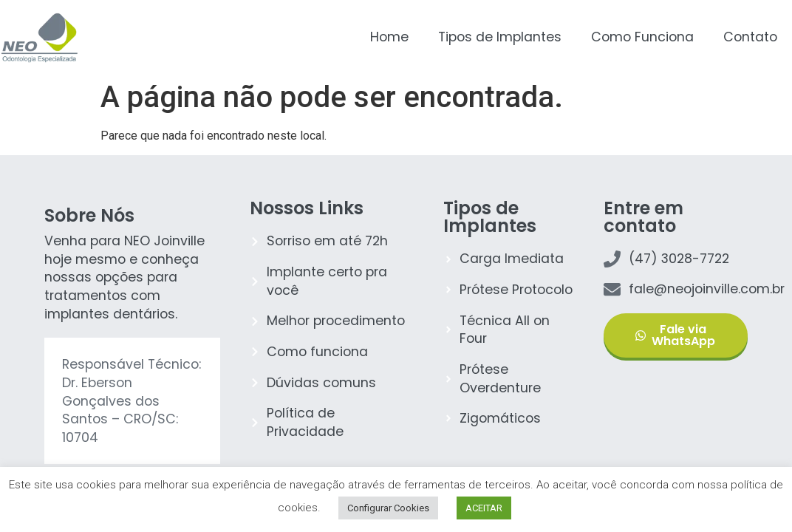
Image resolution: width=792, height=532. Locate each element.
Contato (750, 37)
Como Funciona (642, 37)
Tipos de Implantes (500, 37)
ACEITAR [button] (484, 508)
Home (389, 37)
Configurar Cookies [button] (388, 508)
